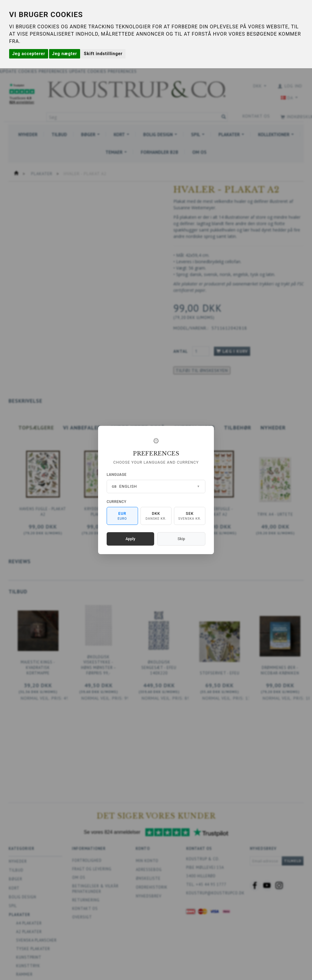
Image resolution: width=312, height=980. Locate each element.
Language (117, 475)
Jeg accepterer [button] (29, 54)
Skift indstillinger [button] (103, 54)
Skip (181, 539)
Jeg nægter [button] (65, 54)
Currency (117, 502)
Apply (130, 539)
